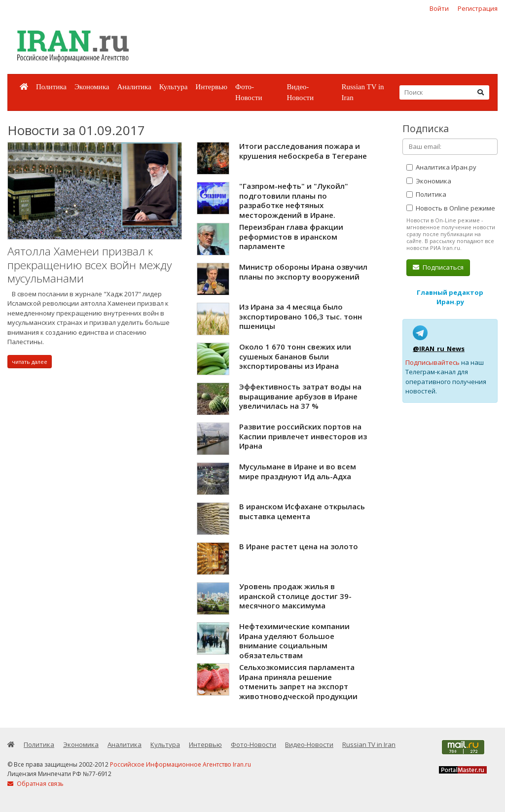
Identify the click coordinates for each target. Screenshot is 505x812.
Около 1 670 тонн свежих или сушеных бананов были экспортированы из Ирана (295, 356)
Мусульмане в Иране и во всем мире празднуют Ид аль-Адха (298, 471)
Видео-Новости (300, 92)
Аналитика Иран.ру (441, 167)
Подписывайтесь (433, 362)
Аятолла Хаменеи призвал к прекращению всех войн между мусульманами (90, 265)
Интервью (211, 87)
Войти (439, 8)
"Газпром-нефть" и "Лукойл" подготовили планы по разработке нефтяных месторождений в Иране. (294, 200)
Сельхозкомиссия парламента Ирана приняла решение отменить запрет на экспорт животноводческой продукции (298, 682)
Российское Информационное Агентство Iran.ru (180, 764)
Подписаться (438, 267)
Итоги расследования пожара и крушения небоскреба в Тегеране (303, 151)
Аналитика (134, 87)
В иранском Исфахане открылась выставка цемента (302, 511)
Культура (174, 87)
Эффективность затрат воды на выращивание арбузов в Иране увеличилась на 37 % (300, 396)
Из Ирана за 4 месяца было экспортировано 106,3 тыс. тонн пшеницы (301, 316)
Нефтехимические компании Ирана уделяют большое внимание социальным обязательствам (294, 641)
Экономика (92, 87)
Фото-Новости (249, 92)
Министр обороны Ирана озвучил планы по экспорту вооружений (303, 272)
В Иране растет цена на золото (299, 546)
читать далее (30, 362)
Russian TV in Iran (362, 92)
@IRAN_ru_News (439, 349)
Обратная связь (36, 784)
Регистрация (478, 8)
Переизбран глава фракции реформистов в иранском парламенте (291, 236)
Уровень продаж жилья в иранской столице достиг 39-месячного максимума (295, 596)
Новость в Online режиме (451, 208)
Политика (51, 87)
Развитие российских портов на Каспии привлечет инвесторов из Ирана (303, 436)
